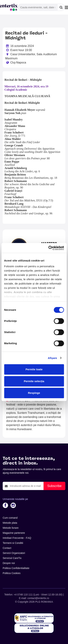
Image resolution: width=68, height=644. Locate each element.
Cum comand (10, 518)
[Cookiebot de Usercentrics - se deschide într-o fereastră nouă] (49, 248)
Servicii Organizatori (14, 553)
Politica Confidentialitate (16, 568)
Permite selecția (34, 381)
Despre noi (9, 563)
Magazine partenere (14, 533)
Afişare (52, 358)
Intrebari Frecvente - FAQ (17, 538)
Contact (7, 548)
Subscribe (54, 486)
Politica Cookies (12, 573)
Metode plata (10, 523)
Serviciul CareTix (12, 558)
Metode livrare (11, 528)
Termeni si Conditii (13, 543)
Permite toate (34, 369)
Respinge (34, 393)
